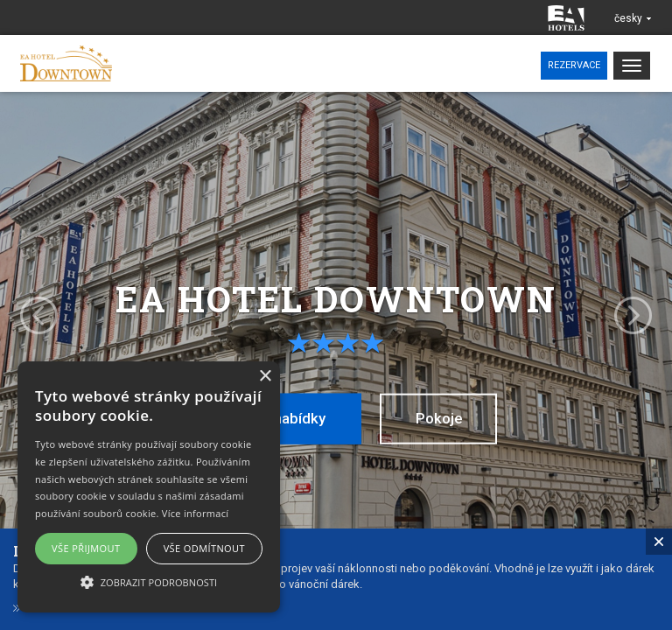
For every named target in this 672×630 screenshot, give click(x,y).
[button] (149, 581)
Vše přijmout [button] (86, 548)
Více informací (196, 513)
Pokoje (441, 418)
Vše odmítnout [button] (204, 548)
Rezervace (574, 65)
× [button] (265, 377)
